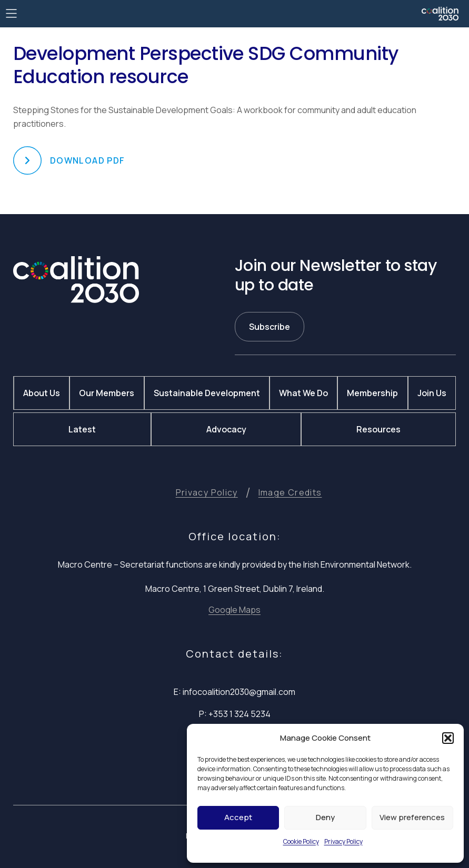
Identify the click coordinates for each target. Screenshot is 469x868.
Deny (325, 817)
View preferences (412, 817)
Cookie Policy (301, 841)
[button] (448, 738)
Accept (238, 817)
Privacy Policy (343, 841)
